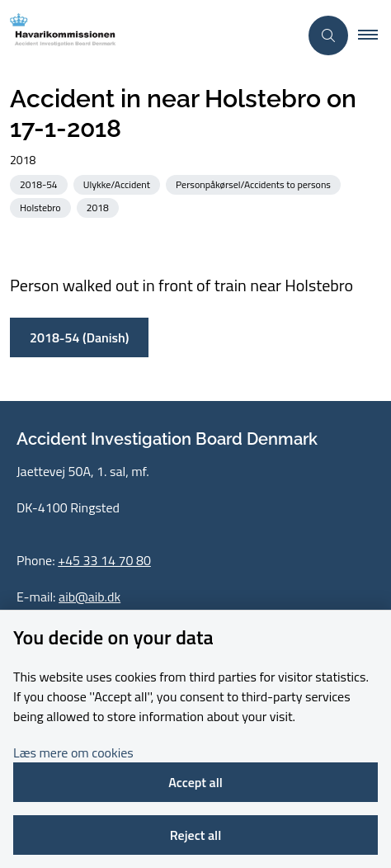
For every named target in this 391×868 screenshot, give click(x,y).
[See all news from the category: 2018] (99, 207)
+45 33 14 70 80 (104, 560)
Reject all (195, 835)
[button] (375, 35)
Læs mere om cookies (73, 752)
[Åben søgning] (328, 35)
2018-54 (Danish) (79, 337)
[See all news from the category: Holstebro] (42, 207)
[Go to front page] (149, 35)
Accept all (195, 782)
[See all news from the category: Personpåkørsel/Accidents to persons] (255, 184)
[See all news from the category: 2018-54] (40, 184)
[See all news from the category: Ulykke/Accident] (118, 184)
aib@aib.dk (90, 597)
